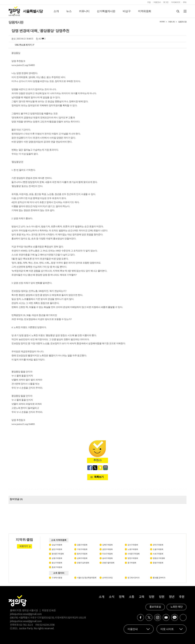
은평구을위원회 (108, 563)
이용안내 (157, 2)
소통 (132, 597)
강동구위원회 (82, 545)
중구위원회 (132, 563)
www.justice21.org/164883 (23, 65)
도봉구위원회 (158, 549)
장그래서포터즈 (134, 578)
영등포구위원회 (159, 558)
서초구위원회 (158, 554)
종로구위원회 (57, 567)
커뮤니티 (84, 11)
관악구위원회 (158, 545)
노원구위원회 (133, 549)
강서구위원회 (133, 545)
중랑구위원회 (158, 563)
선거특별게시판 (106, 11)
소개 (56, 11)
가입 (149, 2)
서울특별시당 (33, 11)
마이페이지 (176, 2)
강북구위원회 (107, 545)
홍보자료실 (155, 607)
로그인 (166, 2)
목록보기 (99, 477)
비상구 (127, 11)
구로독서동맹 (57, 578)
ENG (185, 2)
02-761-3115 (26, 625)
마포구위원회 (107, 554)
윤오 (14, 39)
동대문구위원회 (58, 554)
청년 (172, 597)
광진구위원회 (57, 549)
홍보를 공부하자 (159, 578)
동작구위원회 (82, 554)
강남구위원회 (57, 545)
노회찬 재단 (177, 607)
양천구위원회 (133, 558)
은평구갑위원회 (83, 563)
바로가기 (24, 546)
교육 (142, 597)
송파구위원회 (107, 558)
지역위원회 (145, 11)
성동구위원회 (57, 558)
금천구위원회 (107, 549)
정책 (122, 597)
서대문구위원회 (134, 554)
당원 (152, 597)
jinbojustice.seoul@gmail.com (26, 614)
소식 (111, 597)
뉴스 (69, 11)
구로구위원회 (82, 549)
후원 (182, 597)
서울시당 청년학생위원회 (87, 578)
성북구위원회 (82, 558)
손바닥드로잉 (107, 578)
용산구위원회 (57, 563)
